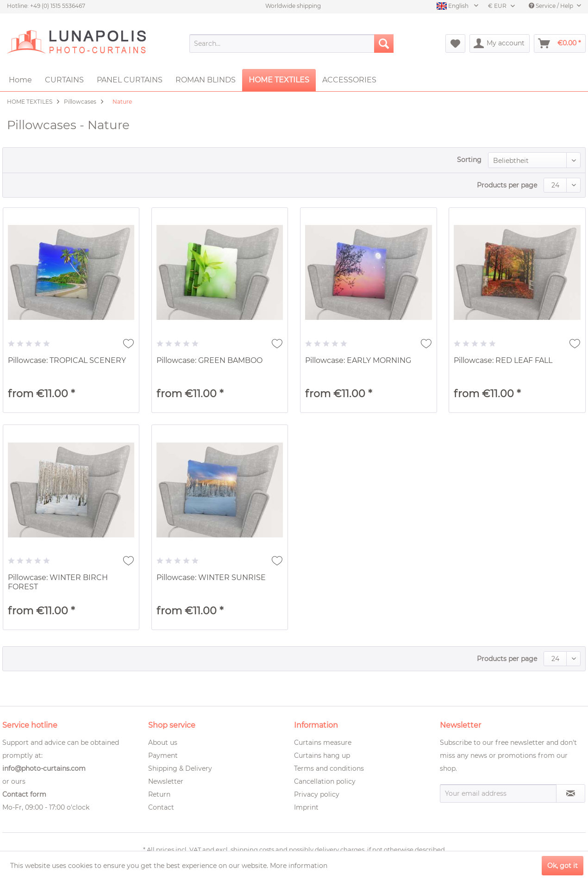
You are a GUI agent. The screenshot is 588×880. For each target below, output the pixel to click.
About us (163, 743)
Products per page (507, 185)
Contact (161, 807)
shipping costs (252, 849)
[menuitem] (291, 44)
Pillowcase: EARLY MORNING (358, 360)
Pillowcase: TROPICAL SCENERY (67, 360)
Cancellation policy (325, 781)
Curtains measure (323, 743)
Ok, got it (563, 866)
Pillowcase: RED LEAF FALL (503, 360)
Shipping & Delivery (180, 768)
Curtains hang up (322, 755)
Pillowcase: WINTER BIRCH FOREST (58, 582)
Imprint (306, 807)
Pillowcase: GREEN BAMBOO (210, 360)
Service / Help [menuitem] (552, 6)
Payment (163, 755)
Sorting (469, 160)
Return (159, 794)
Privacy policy (317, 794)
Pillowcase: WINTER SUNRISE (211, 577)
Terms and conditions (329, 768)
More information (299, 866)
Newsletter (166, 781)
